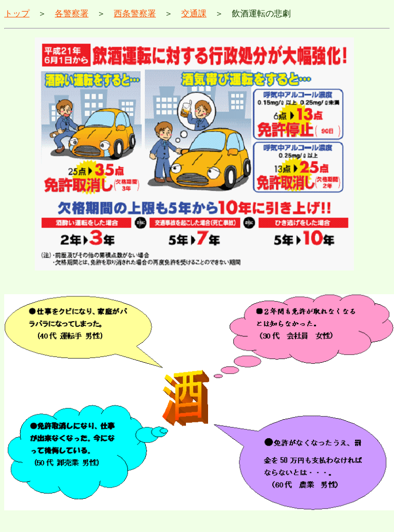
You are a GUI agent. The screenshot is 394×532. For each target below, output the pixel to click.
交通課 (194, 13)
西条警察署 (135, 13)
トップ (17, 13)
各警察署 (72, 13)
